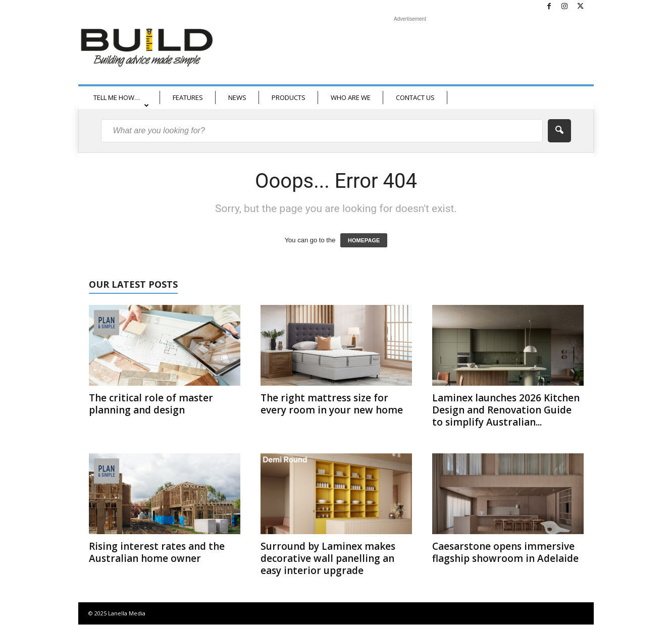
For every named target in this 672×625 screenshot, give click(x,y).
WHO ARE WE (351, 97)
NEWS (237, 97)
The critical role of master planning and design (151, 404)
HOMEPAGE (364, 240)
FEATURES (188, 97)
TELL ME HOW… (121, 101)
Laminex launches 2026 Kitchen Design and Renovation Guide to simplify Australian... (506, 410)
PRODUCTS (289, 97)
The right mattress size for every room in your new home (332, 404)
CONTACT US (415, 97)
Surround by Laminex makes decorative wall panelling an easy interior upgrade (328, 558)
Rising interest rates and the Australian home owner (157, 552)
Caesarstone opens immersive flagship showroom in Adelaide (505, 552)
